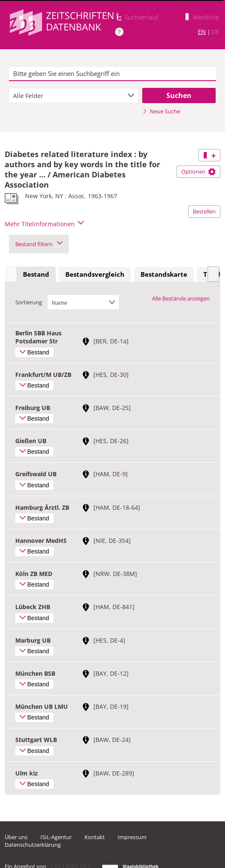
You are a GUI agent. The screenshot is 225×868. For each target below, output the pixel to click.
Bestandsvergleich (95, 274)
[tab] (36, 275)
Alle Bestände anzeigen (181, 298)
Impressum (132, 837)
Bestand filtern (39, 244)
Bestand (36, 274)
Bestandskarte (164, 274)
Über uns (16, 837)
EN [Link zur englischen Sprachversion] (202, 32)
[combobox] (73, 96)
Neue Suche (161, 111)
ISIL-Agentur (56, 837)
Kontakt (95, 837)
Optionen (198, 171)
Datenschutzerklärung (33, 845)
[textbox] (112, 74)
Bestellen (204, 211)
